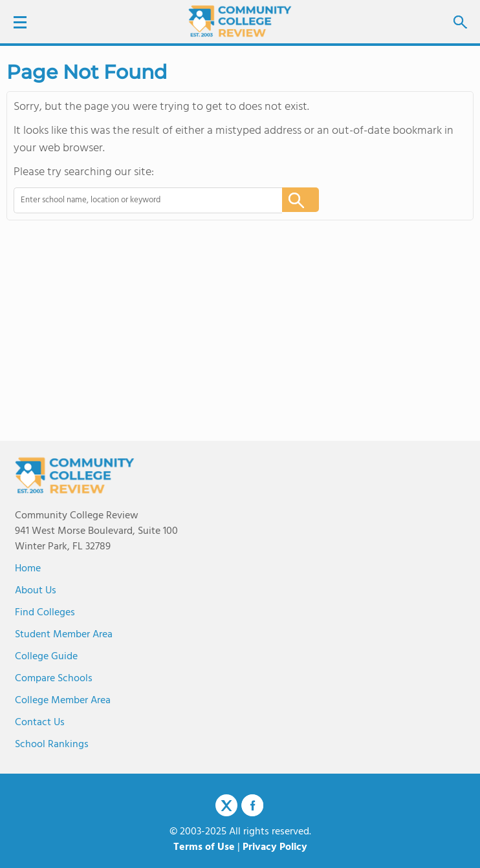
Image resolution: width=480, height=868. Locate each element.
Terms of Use (204, 847)
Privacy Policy (275, 847)
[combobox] (139, 200)
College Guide (46, 657)
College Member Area (63, 701)
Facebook (252, 805)
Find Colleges (45, 613)
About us (36, 591)
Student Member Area (64, 635)
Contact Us (40, 723)
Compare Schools (54, 679)
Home (28, 569)
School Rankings (52, 745)
